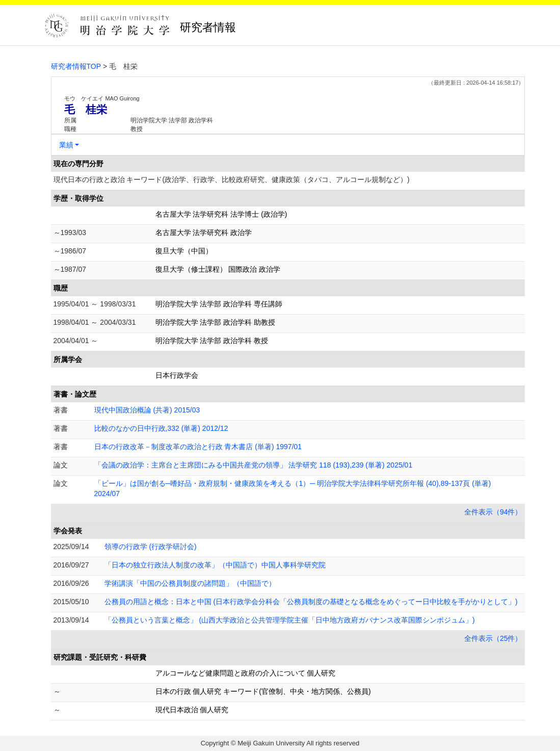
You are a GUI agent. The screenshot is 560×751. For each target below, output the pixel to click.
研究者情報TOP (76, 66)
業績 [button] (66, 145)
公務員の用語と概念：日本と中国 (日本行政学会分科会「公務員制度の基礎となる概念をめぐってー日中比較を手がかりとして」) (311, 602)
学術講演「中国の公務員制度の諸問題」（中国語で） (190, 583)
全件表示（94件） (493, 512)
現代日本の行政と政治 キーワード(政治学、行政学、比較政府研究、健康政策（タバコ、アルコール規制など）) (232, 179)
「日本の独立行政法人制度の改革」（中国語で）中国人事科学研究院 (215, 565)
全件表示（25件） (493, 638)
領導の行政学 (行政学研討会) (151, 547)
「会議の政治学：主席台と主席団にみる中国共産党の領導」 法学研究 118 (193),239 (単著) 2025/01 (254, 465)
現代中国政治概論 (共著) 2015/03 (147, 410)
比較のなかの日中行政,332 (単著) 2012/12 (161, 428)
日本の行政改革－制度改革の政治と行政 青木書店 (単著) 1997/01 (198, 447)
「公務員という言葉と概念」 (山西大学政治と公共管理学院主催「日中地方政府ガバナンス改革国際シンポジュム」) (290, 620)
